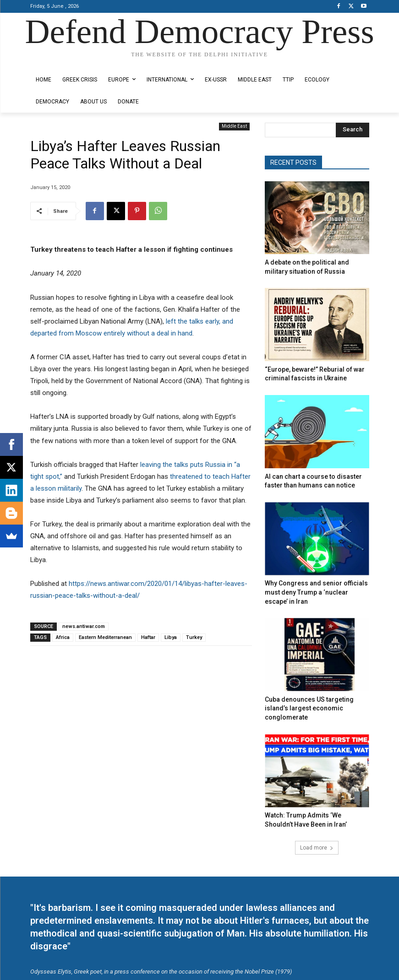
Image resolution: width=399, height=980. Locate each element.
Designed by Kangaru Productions (66, 62)
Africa (63, 637)
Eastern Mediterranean (105, 637)
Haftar (148, 637)
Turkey (194, 637)
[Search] (353, 130)
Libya (171, 637)
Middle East (234, 127)
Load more (317, 815)
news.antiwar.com (84, 626)
